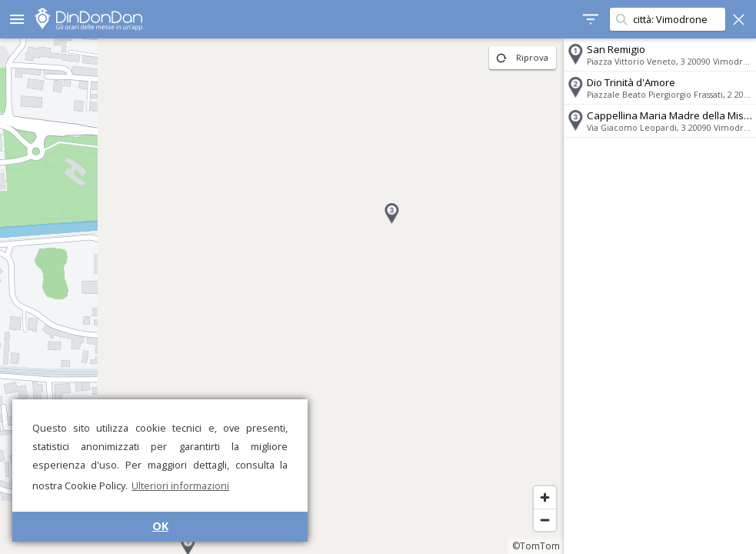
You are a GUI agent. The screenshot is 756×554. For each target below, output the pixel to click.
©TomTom (536, 546)
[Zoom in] (545, 497)
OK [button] (160, 526)
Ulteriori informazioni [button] (180, 486)
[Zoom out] (545, 520)
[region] (282, 296)
